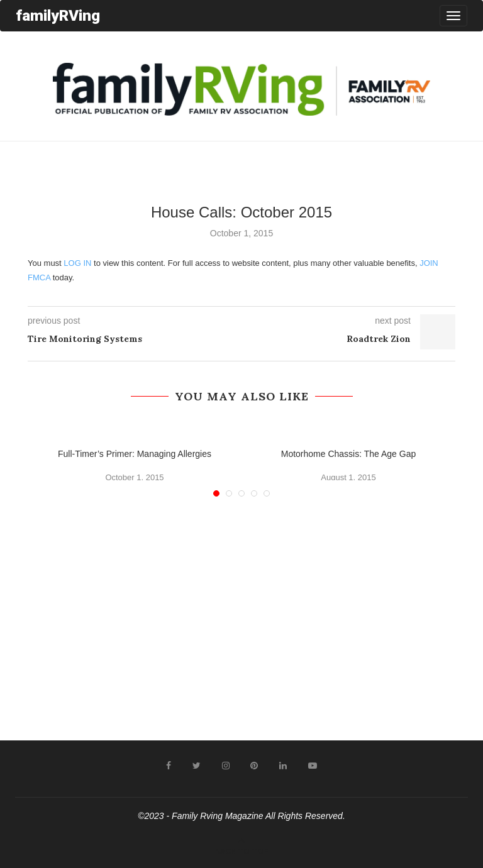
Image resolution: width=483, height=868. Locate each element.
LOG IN (77, 263)
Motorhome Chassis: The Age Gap (349, 454)
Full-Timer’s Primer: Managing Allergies (135, 454)
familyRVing (58, 15)
